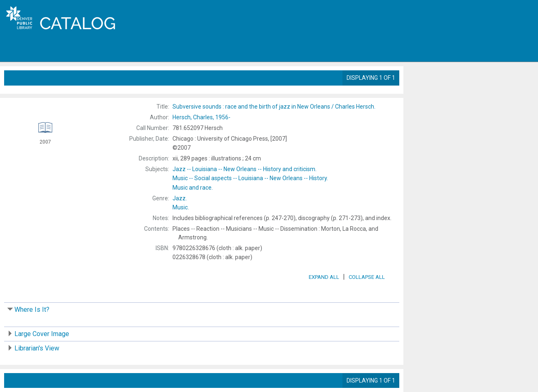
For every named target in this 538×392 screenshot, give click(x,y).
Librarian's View (37, 348)
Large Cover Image (42, 334)
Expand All (324, 277)
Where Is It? (32, 310)
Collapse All (367, 277)
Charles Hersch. (274, 107)
